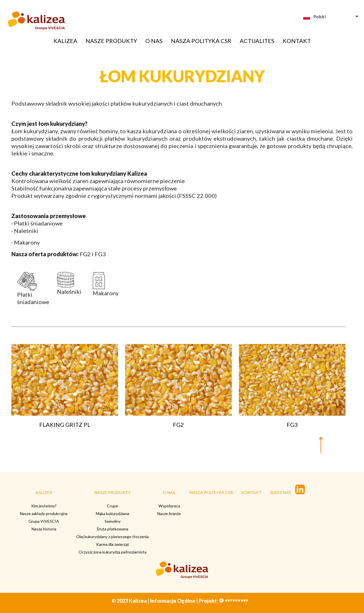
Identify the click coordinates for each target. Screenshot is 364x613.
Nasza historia (44, 529)
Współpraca (169, 506)
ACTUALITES (257, 41)
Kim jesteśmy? (44, 506)
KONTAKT (297, 41)
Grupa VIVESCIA (44, 521)
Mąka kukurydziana (112, 513)
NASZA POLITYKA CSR (201, 41)
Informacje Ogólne (173, 601)
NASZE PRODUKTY (111, 41)
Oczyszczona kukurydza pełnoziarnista (112, 552)
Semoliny (113, 521)
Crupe (112, 506)
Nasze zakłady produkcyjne (44, 513)
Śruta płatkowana (112, 529)
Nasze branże (169, 513)
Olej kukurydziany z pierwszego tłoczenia (112, 537)
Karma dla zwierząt (113, 544)
